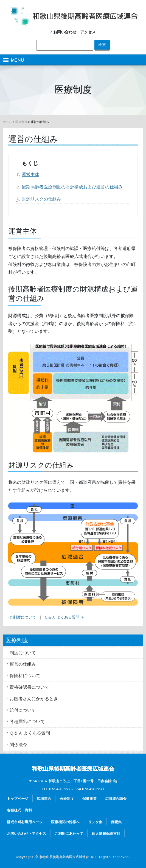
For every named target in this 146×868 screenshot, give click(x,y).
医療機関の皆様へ (65, 822)
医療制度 (21, 122)
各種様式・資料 (19, 810)
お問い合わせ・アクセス (74, 32)
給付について (23, 710)
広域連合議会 (116, 799)
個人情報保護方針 (106, 833)
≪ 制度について (22, 617)
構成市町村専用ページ (25, 822)
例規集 (116, 822)
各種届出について (27, 722)
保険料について (25, 676)
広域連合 (44, 799)
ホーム (7, 122)
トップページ (18, 799)
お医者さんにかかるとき (34, 699)
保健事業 (89, 799)
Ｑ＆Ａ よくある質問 (30, 733)
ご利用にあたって (69, 833)
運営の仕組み (23, 664)
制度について (23, 653)
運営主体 (30, 175)
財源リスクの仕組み (41, 199)
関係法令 (18, 745)
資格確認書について (29, 687)
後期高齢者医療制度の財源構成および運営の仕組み (72, 187)
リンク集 (95, 822)
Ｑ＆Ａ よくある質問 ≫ (64, 617)
